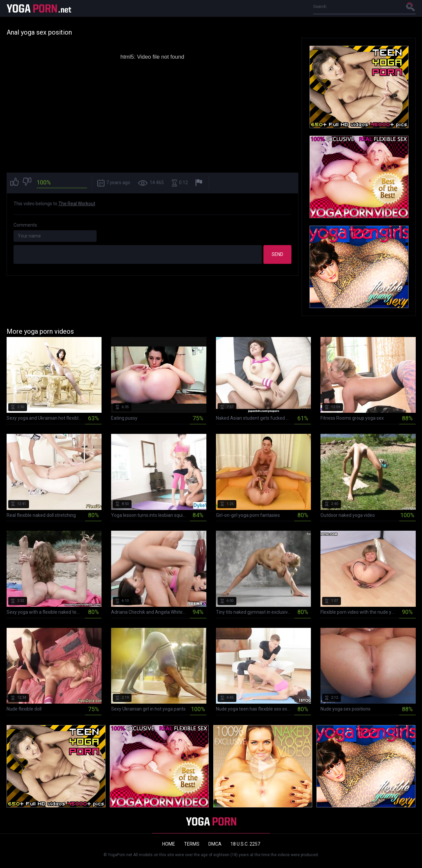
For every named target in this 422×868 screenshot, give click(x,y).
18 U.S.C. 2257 (245, 844)
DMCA (215, 844)
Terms (192, 844)
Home (169, 844)
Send (277, 254)
